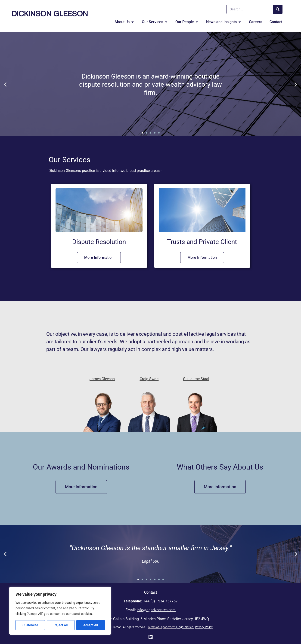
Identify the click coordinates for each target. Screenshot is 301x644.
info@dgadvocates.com (156, 610)
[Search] (278, 9)
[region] (60, 611)
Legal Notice (185, 627)
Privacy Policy (204, 627)
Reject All (61, 625)
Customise (30, 625)
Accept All (91, 625)
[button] (5, 84)
